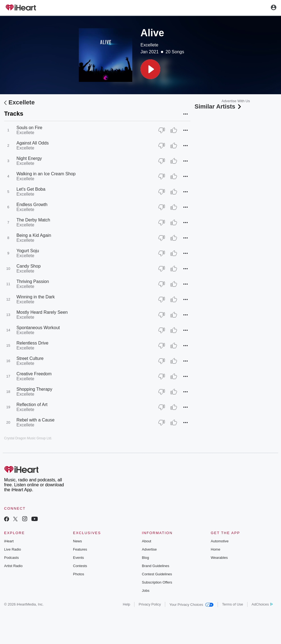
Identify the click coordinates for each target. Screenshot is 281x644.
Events (78, 558)
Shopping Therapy (34, 389)
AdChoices (262, 604)
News (78, 541)
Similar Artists (218, 106)
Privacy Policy (150, 604)
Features (80, 549)
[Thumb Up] (174, 130)
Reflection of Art (32, 405)
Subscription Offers (157, 582)
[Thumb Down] (162, 130)
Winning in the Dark (36, 297)
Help (127, 604)
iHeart (9, 541)
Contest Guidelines (157, 574)
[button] (150, 69)
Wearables (219, 558)
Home (216, 549)
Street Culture (30, 358)
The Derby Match (33, 220)
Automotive (220, 541)
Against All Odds (33, 143)
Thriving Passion (33, 281)
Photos (78, 574)
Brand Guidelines (156, 566)
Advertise (149, 549)
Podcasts (11, 558)
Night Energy (29, 158)
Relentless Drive (32, 343)
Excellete (149, 45)
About (147, 541)
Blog (145, 558)
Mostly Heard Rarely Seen (42, 312)
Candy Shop (29, 266)
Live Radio (12, 549)
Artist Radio (13, 566)
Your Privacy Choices (191, 605)
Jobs (146, 591)
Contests (80, 566)
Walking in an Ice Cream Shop (46, 174)
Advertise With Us (236, 101)
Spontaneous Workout (38, 328)
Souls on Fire (29, 128)
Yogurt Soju (28, 251)
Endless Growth (32, 205)
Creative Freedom (34, 374)
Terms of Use (233, 604)
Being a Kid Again (34, 235)
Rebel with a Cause (36, 420)
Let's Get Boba (31, 189)
